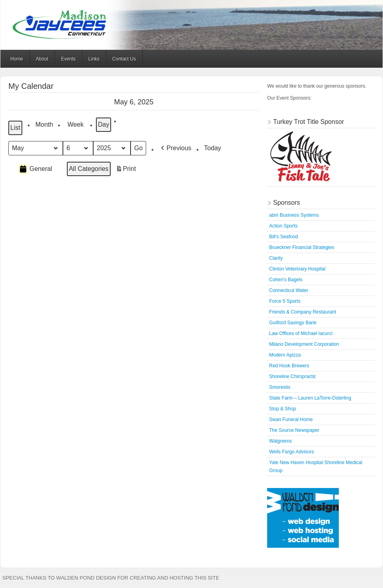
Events (68, 59)
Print (126, 170)
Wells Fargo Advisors (291, 452)
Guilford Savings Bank (293, 323)
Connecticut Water (289, 290)
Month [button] (44, 124)
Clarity (276, 258)
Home (17, 59)
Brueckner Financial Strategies (302, 247)
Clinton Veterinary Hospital (297, 269)
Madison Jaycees (191, 25)
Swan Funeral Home (291, 419)
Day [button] (104, 124)
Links (94, 59)
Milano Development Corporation (304, 344)
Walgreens (280, 441)
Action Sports (283, 226)
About (42, 59)
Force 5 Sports (285, 301)
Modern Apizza (285, 355)
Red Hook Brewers (289, 366)
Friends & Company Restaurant (303, 312)
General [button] (35, 169)
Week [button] (75, 124)
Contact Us (124, 59)
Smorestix (280, 387)
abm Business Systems (294, 215)
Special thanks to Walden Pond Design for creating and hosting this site (111, 578)
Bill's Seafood (283, 237)
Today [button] (213, 148)
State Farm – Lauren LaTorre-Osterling (310, 398)
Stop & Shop (282, 409)
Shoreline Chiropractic (293, 376)
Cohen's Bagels (286, 280)
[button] (175, 148)
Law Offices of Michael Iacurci (301, 333)
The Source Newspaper (294, 430)
